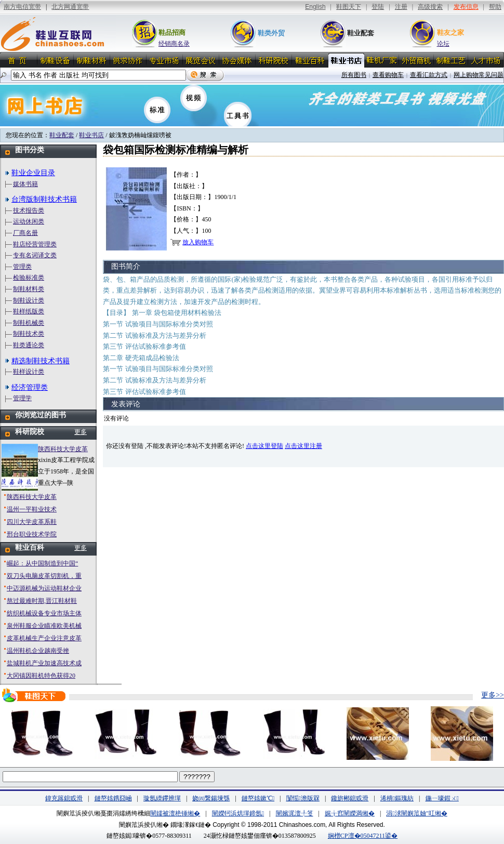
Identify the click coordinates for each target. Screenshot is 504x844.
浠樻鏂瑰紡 (397, 798)
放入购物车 (198, 242)
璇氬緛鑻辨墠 (162, 798)
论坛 (443, 44)
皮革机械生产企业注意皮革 (44, 638)
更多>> (493, 695)
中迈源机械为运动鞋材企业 (44, 588)
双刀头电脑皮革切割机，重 (44, 576)
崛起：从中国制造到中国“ (42, 563)
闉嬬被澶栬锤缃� (175, 813)
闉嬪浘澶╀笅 (295, 813)
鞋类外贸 (271, 33)
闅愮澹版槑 (303, 798)
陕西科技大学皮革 (63, 449)
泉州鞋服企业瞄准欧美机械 (44, 626)
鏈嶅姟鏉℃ (258, 798)
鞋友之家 (450, 32)
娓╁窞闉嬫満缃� (350, 813)
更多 (81, 432)
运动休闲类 (29, 221)
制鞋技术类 (29, 334)
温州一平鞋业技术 (32, 509)
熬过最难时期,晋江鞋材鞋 (42, 601)
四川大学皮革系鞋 (32, 522)
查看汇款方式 (429, 75)
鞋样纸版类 (29, 311)
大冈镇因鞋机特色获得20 (41, 676)
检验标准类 (29, 278)
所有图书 (354, 75)
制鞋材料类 (29, 289)
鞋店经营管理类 (35, 244)
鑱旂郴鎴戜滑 (350, 798)
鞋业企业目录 (33, 173)
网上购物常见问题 (479, 75)
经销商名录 (174, 44)
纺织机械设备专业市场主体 (44, 613)
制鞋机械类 (29, 323)
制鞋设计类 (29, 300)
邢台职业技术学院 (32, 534)
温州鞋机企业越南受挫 (38, 651)
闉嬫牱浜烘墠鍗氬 (238, 813)
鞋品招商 (172, 32)
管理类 (22, 267)
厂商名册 (25, 233)
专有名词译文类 (35, 255)
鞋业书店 (91, 135)
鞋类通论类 (29, 345)
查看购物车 (388, 75)
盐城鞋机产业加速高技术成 (44, 663)
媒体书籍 (25, 184)
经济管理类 (30, 387)
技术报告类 (29, 210)
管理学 (22, 398)
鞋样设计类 (29, 372)
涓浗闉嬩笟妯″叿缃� (416, 813)
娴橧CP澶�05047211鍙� (363, 836)
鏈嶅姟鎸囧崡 (113, 798)
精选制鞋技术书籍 (41, 361)
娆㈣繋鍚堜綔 (211, 798)
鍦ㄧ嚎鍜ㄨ (442, 798)
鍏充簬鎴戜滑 (64, 798)
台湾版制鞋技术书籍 (44, 199)
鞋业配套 (361, 33)
